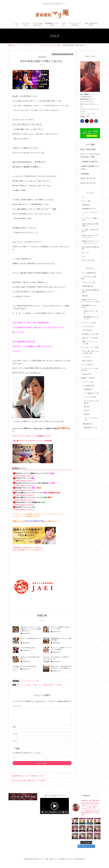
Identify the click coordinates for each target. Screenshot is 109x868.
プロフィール (85, 253)
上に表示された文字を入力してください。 (27, 753)
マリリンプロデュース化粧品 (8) (91, 402)
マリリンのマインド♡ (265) (90, 347)
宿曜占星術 (86, 205)
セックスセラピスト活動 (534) (88, 278)
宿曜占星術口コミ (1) (90, 428)
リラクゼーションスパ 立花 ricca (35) (89, 369)
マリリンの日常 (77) (87, 365)
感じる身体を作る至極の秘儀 (91, 248)
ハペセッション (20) (89, 282)
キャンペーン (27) (88, 382)
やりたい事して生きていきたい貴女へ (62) (91, 352)
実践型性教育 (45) (88, 286)
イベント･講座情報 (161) (89, 273)
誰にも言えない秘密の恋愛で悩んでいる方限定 (29, 780)
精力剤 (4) (87, 414)
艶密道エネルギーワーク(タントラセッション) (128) (91, 301)
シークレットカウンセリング (91, 213)
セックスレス (39, 685)
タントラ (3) (86, 357)
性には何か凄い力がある (28, 666)
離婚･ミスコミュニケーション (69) (90, 343)
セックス (31, 685)
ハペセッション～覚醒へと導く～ (91, 219)
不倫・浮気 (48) (87, 330)
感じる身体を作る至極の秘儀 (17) (91, 291)
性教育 (47, 685)
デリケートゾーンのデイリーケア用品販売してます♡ (32, 436)
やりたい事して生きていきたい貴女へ (62, 54)
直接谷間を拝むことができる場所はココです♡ (29, 776)
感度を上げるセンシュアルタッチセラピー (91, 236)
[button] (54, 806)
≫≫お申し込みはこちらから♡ (23, 476)
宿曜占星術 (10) (87, 424)
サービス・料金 (86, 201)
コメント (17, 706)
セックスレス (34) (88, 326)
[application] (54, 806)
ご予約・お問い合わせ (88, 260)
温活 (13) (86, 410)
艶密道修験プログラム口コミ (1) (91, 318)
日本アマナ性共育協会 (56, 685)
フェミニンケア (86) (90, 397)
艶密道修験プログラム (89, 209)
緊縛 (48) (85, 296)
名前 (14, 727)
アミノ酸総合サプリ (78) (91, 393)
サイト (15, 741)
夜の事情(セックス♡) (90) (90, 334)
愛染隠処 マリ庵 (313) (88, 378)
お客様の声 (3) (87, 374)
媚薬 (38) (86, 407)
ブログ (83, 256)
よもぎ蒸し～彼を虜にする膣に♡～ (91, 231)
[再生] (43, 812)
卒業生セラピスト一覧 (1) (91, 312)
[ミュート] (63, 812)
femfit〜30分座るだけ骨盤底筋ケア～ (90, 225)
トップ (83, 197)
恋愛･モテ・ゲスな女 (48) (90, 338)
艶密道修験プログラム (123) (89, 306)
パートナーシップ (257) (88, 323)
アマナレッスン (23, 685)
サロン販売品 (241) (88, 386)
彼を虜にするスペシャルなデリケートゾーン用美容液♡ (33, 441)
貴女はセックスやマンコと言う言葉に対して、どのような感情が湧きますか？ (31, 629)
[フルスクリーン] (66, 812)
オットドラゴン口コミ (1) (92, 419)
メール (15, 734)
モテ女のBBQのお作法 (28, 648)
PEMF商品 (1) (88, 389)
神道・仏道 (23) (87, 361)
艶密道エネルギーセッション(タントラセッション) (91, 242)
